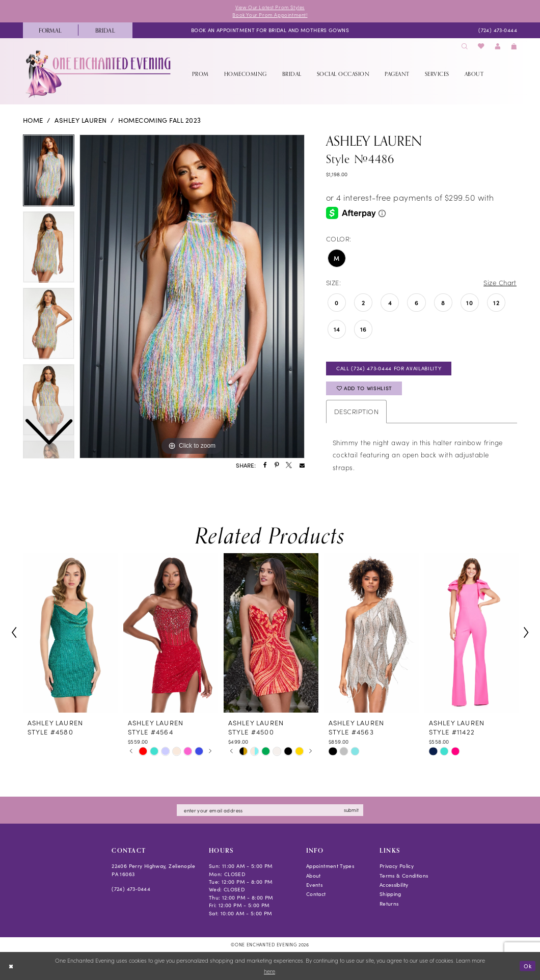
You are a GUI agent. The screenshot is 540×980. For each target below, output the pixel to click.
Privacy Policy (397, 866)
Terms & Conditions (404, 876)
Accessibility (394, 885)
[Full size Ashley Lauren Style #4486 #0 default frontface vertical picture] (192, 296)
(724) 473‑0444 (131, 889)
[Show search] (465, 47)
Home (33, 120)
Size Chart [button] (500, 282)
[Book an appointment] (270, 30)
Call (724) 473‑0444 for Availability (389, 368)
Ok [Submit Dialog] (528, 965)
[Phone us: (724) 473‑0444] (497, 30)
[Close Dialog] (11, 966)
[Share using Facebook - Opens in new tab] (265, 466)
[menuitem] (50, 30)
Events (314, 885)
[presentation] (70, 633)
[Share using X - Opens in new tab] (289, 466)
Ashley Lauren (80, 120)
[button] (498, 47)
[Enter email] (270, 811)
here (269, 971)
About (314, 876)
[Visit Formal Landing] (50, 30)
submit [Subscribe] (352, 810)
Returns (389, 904)
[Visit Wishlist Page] (481, 47)
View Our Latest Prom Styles (270, 7)
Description (356, 411)
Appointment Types (330, 866)
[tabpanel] (192, 296)
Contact (316, 894)
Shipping (390, 894)
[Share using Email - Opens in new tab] (302, 466)
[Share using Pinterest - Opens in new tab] (277, 466)
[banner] (99, 74)
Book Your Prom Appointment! (270, 15)
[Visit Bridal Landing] (105, 30)
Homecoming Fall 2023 (160, 120)
